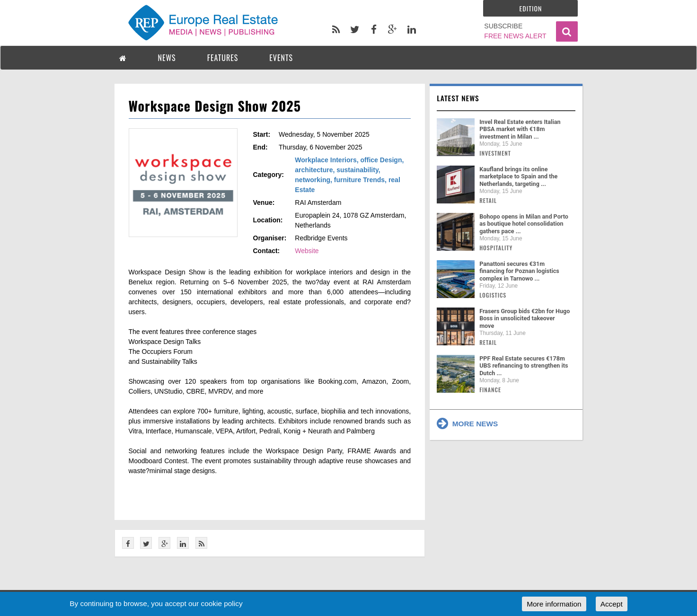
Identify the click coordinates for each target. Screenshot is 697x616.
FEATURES (223, 58)
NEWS (167, 58)
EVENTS (281, 58)
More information (554, 604)
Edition (531, 8)
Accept (612, 604)
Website (307, 251)
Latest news (458, 98)
